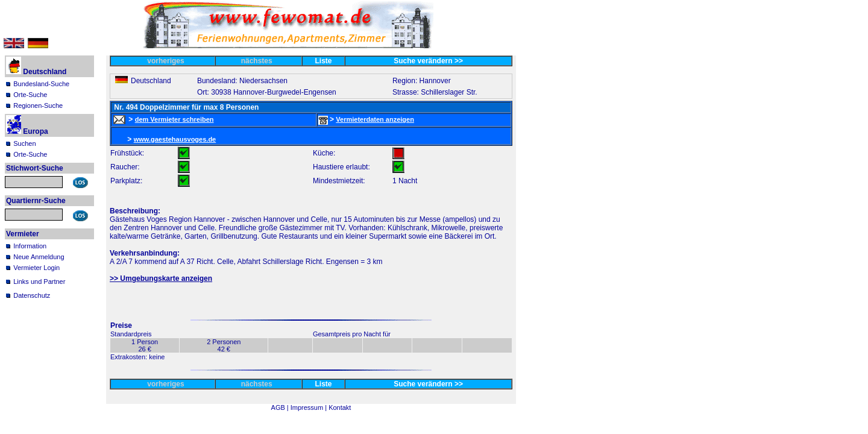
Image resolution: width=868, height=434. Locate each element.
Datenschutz (32, 295)
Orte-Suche (30, 95)
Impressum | (310, 407)
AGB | (281, 407)
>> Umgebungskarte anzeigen (161, 278)
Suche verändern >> (428, 61)
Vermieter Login (36, 268)
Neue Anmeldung (39, 257)
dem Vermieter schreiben (175, 119)
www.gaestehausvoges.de (175, 139)
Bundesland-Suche (41, 84)
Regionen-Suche (38, 105)
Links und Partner (39, 281)
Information (30, 246)
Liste (324, 61)
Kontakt (340, 407)
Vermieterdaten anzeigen (375, 119)
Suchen (24, 143)
